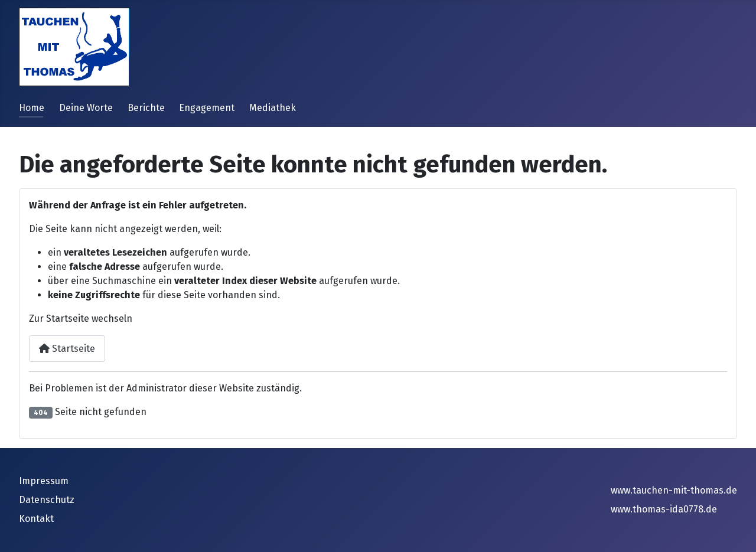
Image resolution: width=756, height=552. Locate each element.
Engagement (207, 108)
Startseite (67, 349)
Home (32, 108)
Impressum (44, 481)
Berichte (146, 108)
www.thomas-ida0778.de (664, 509)
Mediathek (273, 108)
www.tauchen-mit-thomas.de (674, 490)
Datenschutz (47, 500)
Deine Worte (86, 108)
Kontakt (36, 519)
